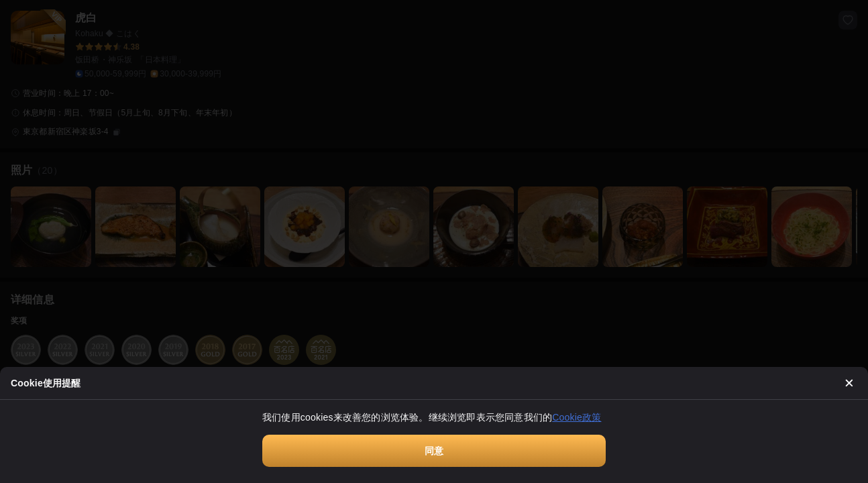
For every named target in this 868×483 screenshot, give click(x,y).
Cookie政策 (577, 417)
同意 (434, 451)
